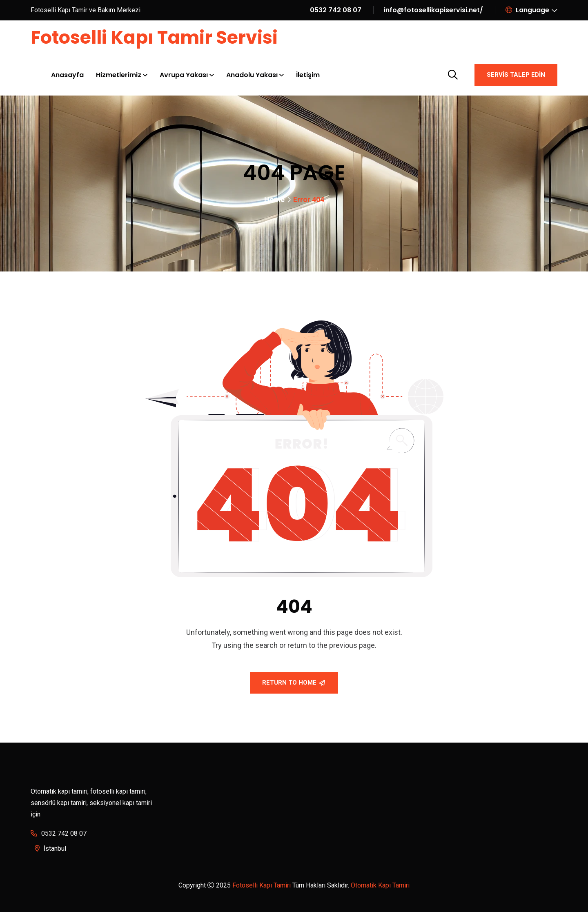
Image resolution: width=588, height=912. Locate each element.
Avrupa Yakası (184, 75)
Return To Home (294, 683)
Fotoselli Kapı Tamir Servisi (154, 37)
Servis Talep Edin (516, 75)
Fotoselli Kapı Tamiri (262, 885)
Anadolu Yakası (252, 75)
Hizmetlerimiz (119, 75)
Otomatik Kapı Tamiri (380, 885)
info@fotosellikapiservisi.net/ (433, 10)
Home (274, 199)
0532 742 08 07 (336, 10)
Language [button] (527, 10)
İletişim (308, 75)
